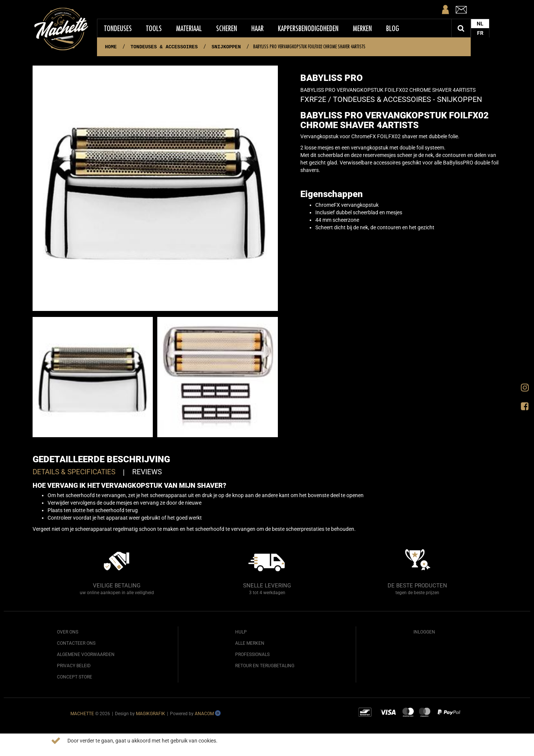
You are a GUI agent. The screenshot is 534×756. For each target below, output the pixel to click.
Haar (257, 28)
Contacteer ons (76, 643)
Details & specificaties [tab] (74, 472)
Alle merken (250, 643)
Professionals (252, 654)
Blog (393, 28)
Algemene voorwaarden (86, 654)
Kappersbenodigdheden (308, 28)
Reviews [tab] (147, 472)
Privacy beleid (74, 666)
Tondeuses (118, 28)
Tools (154, 28)
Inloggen (424, 632)
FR (480, 33)
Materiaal (189, 28)
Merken (362, 28)
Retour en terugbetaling (265, 666)
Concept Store (75, 677)
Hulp (241, 632)
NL (480, 24)
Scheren (227, 28)
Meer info (232, 741)
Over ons (68, 632)
